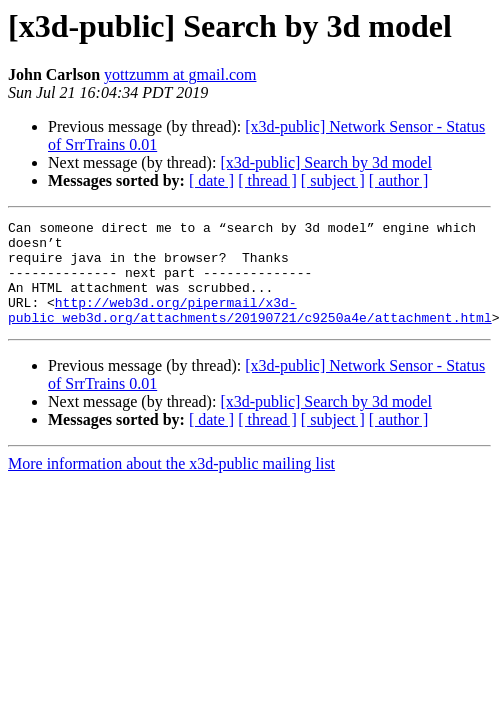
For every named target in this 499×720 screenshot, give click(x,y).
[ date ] (211, 180)
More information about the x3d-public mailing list (171, 484)
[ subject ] (333, 180)
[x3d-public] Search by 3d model (326, 162)
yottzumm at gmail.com (180, 74)
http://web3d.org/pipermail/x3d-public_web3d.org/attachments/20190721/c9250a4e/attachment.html (250, 329)
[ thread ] (267, 180)
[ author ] (399, 180)
